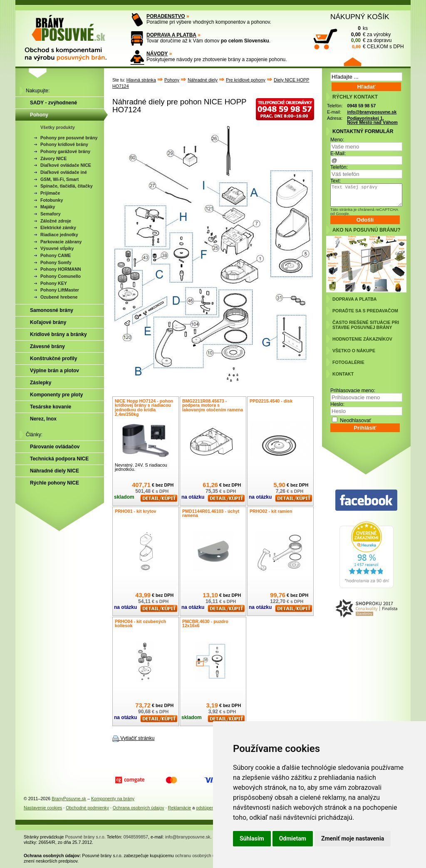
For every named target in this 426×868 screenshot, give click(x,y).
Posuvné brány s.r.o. (85, 837)
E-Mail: (338, 153)
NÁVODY (157, 54)
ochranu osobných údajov (200, 856)
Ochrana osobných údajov (139, 808)
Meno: (337, 140)
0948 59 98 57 (361, 106)
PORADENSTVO (166, 16)
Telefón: (339, 167)
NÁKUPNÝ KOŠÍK (360, 17)
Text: (336, 181)
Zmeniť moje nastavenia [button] (353, 838)
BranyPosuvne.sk (69, 799)
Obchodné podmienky (87, 808)
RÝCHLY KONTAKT (355, 97)
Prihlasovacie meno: (353, 391)
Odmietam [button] (293, 838)
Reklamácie (180, 808)
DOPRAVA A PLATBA (171, 35)
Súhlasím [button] (252, 838)
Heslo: (337, 404)
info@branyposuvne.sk (372, 112)
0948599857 (136, 837)
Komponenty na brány (113, 799)
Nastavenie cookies (43, 808)
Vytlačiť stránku (137, 738)
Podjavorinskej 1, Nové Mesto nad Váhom (372, 120)
